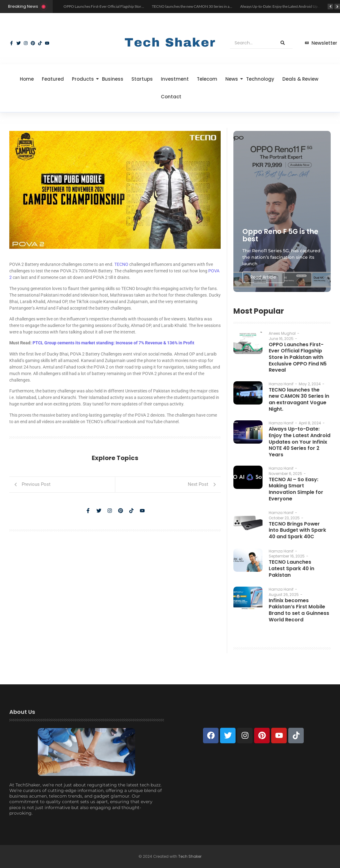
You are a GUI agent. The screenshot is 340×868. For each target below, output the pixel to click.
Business (113, 79)
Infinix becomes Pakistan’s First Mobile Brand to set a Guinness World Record (299, 610)
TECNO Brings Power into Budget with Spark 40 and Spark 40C (299, 530)
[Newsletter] (321, 43)
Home (27, 79)
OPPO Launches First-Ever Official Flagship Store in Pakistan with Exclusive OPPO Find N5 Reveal (142, 6)
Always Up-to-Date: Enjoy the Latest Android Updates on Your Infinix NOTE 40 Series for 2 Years (299, 441)
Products (84, 79)
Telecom (207, 79)
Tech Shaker (190, 856)
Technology (260, 79)
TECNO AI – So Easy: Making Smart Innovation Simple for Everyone (295, 489)
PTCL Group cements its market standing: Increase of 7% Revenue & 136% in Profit (113, 343)
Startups (142, 79)
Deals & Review (300, 79)
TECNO (121, 264)
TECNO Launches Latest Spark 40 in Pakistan (291, 568)
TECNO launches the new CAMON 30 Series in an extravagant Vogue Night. (212, 6)
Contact (171, 97)
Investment (175, 79)
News (233, 79)
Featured (53, 79)
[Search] (251, 43)
